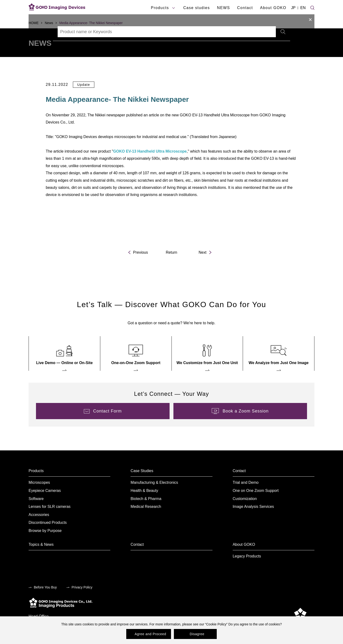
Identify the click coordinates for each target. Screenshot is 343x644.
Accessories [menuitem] (39, 515)
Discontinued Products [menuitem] (48, 523)
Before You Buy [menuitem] (45, 587)
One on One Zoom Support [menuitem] (256, 491)
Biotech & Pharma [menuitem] (146, 499)
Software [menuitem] (36, 499)
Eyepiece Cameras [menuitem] (45, 491)
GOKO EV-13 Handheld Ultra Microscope (150, 151)
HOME (34, 23)
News (49, 23)
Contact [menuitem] (239, 471)
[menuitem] (64, 353)
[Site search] (312, 7)
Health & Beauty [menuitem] (144, 491)
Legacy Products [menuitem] (247, 556)
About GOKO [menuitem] (244, 544)
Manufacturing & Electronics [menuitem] (154, 482)
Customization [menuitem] (245, 499)
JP (293, 8)
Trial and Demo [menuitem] (246, 482)
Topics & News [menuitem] (41, 544)
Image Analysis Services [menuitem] (253, 507)
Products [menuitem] (36, 471)
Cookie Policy (216, 624)
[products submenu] (174, 8)
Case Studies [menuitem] (142, 471)
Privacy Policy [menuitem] (82, 587)
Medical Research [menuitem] (146, 507)
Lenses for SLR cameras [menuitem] (50, 507)
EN (303, 8)
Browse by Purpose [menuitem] (45, 531)
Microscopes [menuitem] (39, 482)
